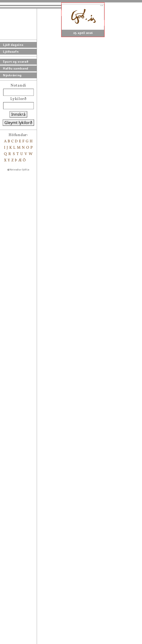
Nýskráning (12, 75)
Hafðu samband (16, 68)
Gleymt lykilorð (18, 123)
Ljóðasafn (11, 52)
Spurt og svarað (16, 62)
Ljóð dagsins (13, 45)
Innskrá (18, 114)
